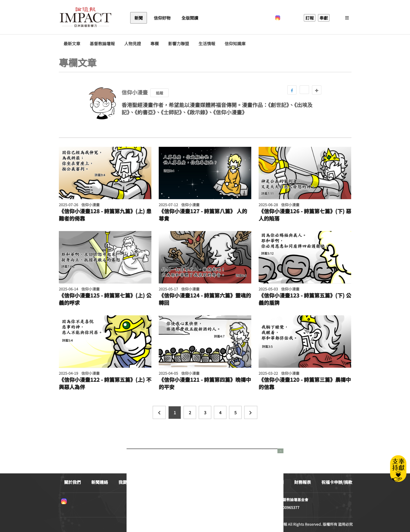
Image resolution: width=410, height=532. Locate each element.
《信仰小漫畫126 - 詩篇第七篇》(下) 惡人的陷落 (305, 215)
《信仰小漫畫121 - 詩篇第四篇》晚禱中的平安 (205, 383)
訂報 (310, 18)
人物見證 (133, 44)
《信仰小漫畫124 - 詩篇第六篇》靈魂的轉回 (205, 299)
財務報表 (303, 482)
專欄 (155, 44)
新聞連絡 (100, 482)
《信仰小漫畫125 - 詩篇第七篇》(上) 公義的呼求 (105, 299)
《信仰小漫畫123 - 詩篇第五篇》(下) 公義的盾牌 (305, 299)
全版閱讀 (190, 18)
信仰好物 (162, 18)
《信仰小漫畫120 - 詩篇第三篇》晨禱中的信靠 (305, 383)
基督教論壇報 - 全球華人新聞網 (86, 18)
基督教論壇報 (102, 44)
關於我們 (72, 482)
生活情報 (207, 44)
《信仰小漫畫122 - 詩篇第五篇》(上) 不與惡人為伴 (105, 383)
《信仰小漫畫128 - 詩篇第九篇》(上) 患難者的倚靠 (105, 215)
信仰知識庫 (235, 44)
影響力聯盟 (179, 44)
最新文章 (72, 44)
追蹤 (160, 93)
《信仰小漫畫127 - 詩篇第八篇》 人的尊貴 (203, 215)
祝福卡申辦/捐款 (337, 482)
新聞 (139, 18)
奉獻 (324, 18)
